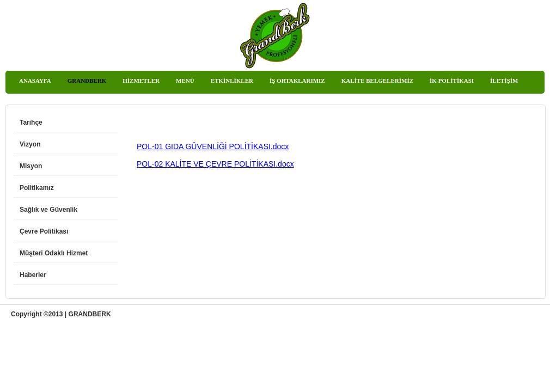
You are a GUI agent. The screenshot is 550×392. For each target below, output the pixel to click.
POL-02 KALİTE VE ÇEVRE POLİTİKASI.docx (215, 164)
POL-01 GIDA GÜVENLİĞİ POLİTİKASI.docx (213, 146)
